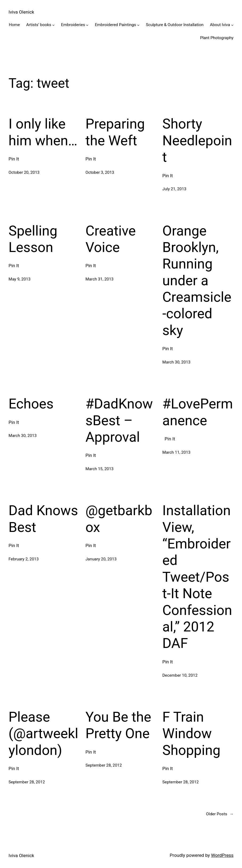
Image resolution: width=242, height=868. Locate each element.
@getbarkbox (119, 519)
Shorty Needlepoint (197, 140)
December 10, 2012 (180, 675)
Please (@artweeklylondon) (43, 734)
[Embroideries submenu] (87, 25)
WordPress (222, 855)
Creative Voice (111, 239)
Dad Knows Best (43, 519)
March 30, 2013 (177, 362)
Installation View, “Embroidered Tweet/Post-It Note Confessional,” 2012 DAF (197, 577)
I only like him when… (43, 132)
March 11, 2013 (177, 452)
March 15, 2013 (100, 469)
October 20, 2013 (24, 172)
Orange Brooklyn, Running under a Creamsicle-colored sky (197, 281)
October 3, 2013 (100, 172)
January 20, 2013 (101, 559)
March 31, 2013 (100, 279)
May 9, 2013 (20, 279)
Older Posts (220, 814)
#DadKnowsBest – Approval (119, 420)
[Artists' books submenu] (53, 25)
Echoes (31, 404)
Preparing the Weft (115, 132)
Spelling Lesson (33, 239)
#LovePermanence (198, 412)
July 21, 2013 (174, 189)
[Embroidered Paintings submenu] (138, 25)
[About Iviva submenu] (232, 25)
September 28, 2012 (27, 782)
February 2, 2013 (24, 559)
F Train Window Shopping (191, 734)
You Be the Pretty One (118, 725)
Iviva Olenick (21, 12)
